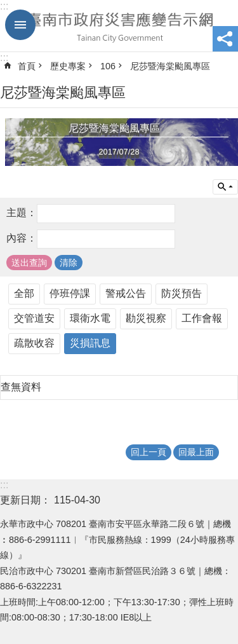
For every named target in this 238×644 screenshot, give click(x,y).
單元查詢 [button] (225, 187)
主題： (22, 213)
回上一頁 (149, 452)
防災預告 (182, 293)
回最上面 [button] (196, 452)
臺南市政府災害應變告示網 (119, 26)
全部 (24, 293)
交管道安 (34, 318)
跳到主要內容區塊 (7, 7)
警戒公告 (126, 293)
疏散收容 (34, 343)
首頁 (27, 66)
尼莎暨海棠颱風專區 (170, 66)
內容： (22, 238)
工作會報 (202, 318)
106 (108, 66)
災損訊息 (90, 343)
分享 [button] (225, 39)
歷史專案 (68, 66)
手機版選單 (20, 25)
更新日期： (25, 500)
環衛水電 (90, 318)
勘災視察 (146, 318)
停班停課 (70, 293)
